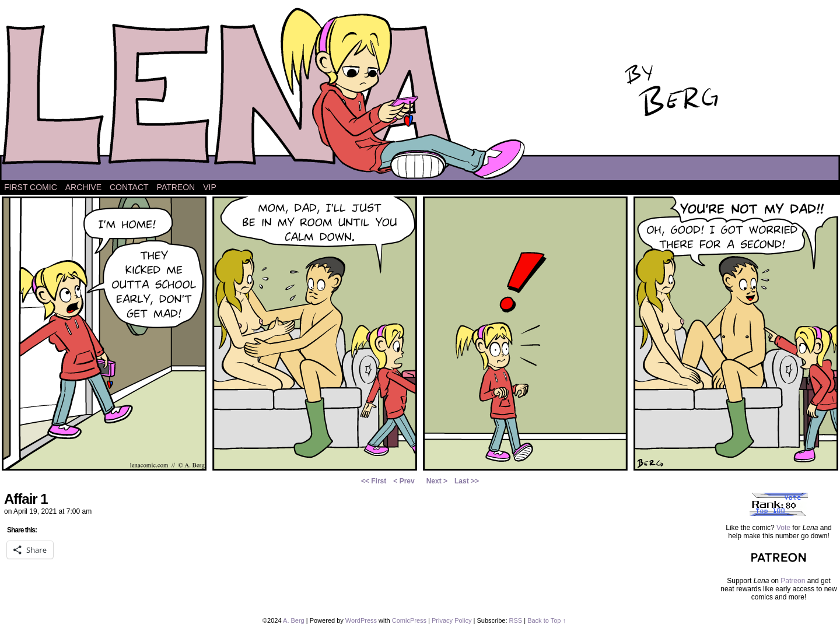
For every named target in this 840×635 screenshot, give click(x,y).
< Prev (404, 481)
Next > (437, 481)
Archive (83, 187)
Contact (129, 187)
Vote (783, 528)
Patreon (176, 187)
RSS (516, 620)
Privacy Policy (452, 620)
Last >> (467, 481)
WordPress (361, 620)
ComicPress (409, 620)
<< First (374, 481)
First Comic (31, 187)
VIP (210, 187)
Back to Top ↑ (547, 620)
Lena (420, 93)
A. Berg (294, 620)
